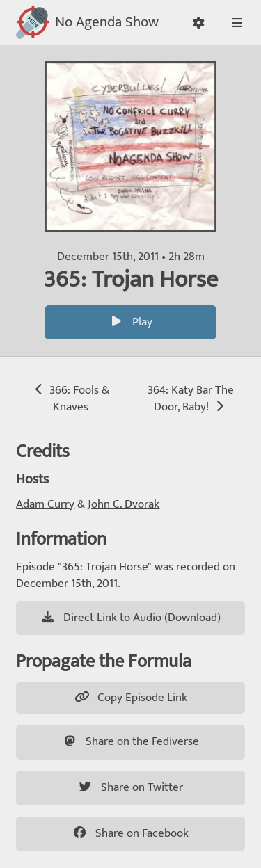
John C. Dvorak (124, 504)
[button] (199, 23)
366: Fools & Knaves (71, 399)
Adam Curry (45, 504)
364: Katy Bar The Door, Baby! (191, 399)
